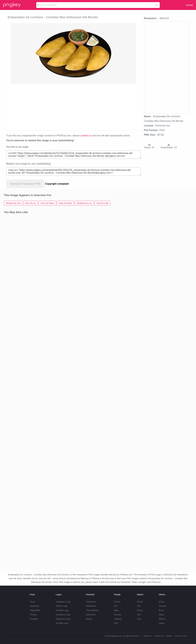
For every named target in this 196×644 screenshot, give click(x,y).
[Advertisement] (73, 107)
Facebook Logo (63, 615)
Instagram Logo (63, 602)
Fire (139, 606)
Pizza (32, 602)
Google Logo (62, 623)
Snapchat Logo (63, 619)
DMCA (170, 636)
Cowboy (118, 619)
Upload (189, 5)
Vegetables (35, 610)
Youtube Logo (62, 610)
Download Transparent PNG (25, 184)
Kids (116, 623)
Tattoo (162, 623)
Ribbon (162, 619)
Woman (118, 615)
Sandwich (35, 606)
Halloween (91, 606)
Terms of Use (181, 636)
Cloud (140, 602)
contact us (86, 136)
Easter (89, 619)
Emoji (161, 602)
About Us (148, 636)
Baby (116, 610)
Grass (140, 610)
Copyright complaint (57, 184)
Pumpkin (34, 619)
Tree (139, 619)
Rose (161, 610)
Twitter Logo (62, 606)
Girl (116, 606)
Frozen (117, 602)
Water (161, 615)
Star (139, 615)
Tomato (33, 615)
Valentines (91, 615)
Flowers (162, 606)
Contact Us (159, 636)
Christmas (91, 602)
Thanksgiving (92, 610)
